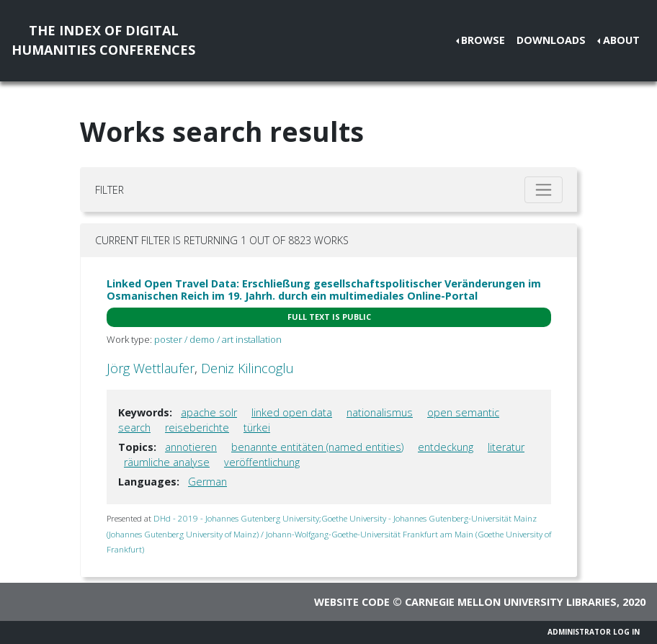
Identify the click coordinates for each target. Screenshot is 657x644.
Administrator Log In (594, 632)
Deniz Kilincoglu (247, 368)
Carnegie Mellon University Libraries (511, 602)
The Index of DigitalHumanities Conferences (103, 40)
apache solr (209, 412)
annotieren (191, 447)
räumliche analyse (167, 462)
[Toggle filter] (544, 190)
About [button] (621, 40)
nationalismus (380, 412)
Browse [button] (483, 40)
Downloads (551, 40)
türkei (257, 428)
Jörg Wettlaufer (151, 368)
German (207, 482)
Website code (352, 602)
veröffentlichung (262, 462)
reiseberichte (197, 428)
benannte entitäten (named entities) (317, 447)
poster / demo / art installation (218, 339)
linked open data (292, 412)
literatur (506, 447)
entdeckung (446, 447)
